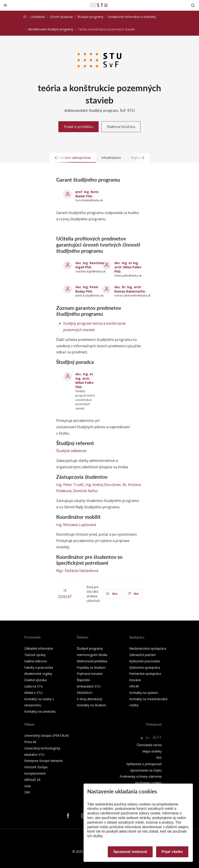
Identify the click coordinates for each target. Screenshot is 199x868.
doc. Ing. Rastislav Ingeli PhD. (90, 265)
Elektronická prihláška (92, 661)
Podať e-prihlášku (79, 127)
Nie (133, 594)
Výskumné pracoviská (144, 661)
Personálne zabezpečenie (73, 158)
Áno (112, 594)
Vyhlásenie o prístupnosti (144, 764)
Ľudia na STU (34, 686)
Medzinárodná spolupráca (148, 648)
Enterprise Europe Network (43, 761)
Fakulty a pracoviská (39, 667)
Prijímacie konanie (90, 674)
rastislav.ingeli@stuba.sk (91, 271)
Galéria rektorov (36, 661)
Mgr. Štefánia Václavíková (77, 571)
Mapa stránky (152, 751)
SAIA (28, 786)
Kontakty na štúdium (91, 705)
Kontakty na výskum (144, 693)
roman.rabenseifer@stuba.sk (132, 295)
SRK (27, 792)
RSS (159, 758)
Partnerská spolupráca (145, 674)
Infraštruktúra (111, 158)
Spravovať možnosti (130, 852)
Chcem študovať (61, 17)
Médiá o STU (33, 693)
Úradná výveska (35, 680)
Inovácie (135, 680)
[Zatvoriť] (5, 5)
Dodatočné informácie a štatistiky (132, 17)
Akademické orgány (38, 674)
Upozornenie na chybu (146, 770)
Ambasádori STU (89, 686)
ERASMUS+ (85, 693)
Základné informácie (39, 648)
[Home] (25, 17)
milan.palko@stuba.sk (128, 276)
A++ (157, 737)
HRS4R (134, 686)
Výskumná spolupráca (145, 667)
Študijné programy (90, 17)
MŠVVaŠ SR (32, 780)
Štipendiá (83, 680)
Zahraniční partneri (142, 655)
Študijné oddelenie (71, 451)
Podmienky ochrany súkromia (141, 776)
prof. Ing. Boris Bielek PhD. (87, 194)
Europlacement (35, 773)
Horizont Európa (36, 767)
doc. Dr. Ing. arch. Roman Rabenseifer (130, 289)
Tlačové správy (35, 655)
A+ (148, 738)
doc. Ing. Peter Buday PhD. (87, 289)
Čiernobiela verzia (149, 745)
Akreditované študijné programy (51, 29)
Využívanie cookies (148, 783)
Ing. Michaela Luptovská (76, 525)
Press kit (30, 742)
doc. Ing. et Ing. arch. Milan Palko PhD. (128, 267)
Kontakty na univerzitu (40, 711)
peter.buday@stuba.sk (89, 295)
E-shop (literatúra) (89, 699)
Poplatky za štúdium (91, 667)
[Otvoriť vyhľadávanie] (193, 5)
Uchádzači (38, 17)
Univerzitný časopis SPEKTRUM (46, 736)
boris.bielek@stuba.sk (89, 200)
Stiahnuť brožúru (121, 127)
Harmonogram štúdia (92, 655)
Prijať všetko (172, 852)
